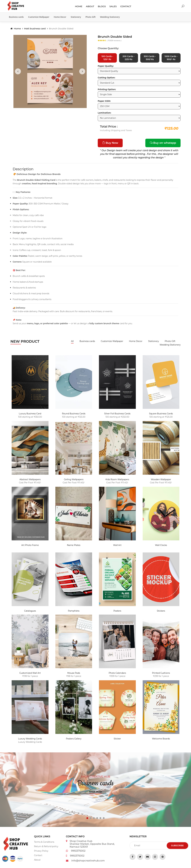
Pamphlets (74, 611)
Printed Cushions (161, 673)
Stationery (76, 17)
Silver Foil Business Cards (117, 414)
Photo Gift (91, 17)
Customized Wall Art (30, 673)
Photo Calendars (117, 673)
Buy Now (110, 143)
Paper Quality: (106, 66)
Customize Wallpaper (39, 17)
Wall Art (117, 545)
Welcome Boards (161, 739)
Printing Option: (107, 90)
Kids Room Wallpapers (117, 480)
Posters (117, 611)
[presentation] (18, 71)
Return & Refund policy (46, 847)
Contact (126, 6)
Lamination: (104, 113)
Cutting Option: (106, 78)
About (90, 6)
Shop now (96, 792)
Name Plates (74, 545)
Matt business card (35, 29)
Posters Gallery (74, 739)
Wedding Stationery (110, 17)
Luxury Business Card (30, 414)
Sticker (117, 739)
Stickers (161, 611)
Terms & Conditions (44, 842)
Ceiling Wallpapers (74, 480)
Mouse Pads (74, 673)
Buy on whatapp (163, 143)
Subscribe (177, 846)
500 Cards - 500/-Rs (150, 58)
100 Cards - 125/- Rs (107, 58)
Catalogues (30, 611)
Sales (113, 6)
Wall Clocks (161, 545)
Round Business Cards (74, 414)
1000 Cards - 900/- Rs (171, 58)
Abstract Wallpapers (30, 480)
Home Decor (60, 17)
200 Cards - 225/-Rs (129, 58)
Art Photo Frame (30, 545)
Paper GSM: (104, 101)
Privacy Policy (41, 851)
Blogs (102, 6)
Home (79, 6)
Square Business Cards (161, 414)
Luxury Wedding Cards (30, 739)
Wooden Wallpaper (161, 480)
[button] (87, 818)
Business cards (16, 17)
